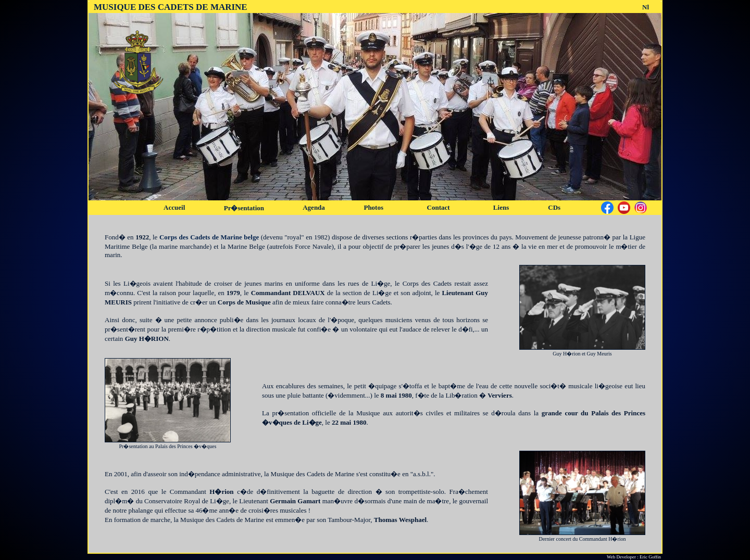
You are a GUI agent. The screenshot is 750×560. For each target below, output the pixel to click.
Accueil (174, 207)
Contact (439, 207)
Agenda (314, 207)
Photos (373, 207)
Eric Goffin (650, 557)
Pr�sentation (244, 208)
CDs (554, 207)
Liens (501, 207)
